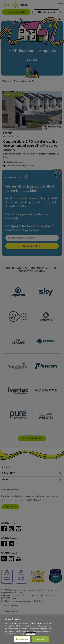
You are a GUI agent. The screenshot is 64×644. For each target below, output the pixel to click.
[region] (32, 629)
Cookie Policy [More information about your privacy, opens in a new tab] (31, 634)
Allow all (40, 639)
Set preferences (22, 639)
